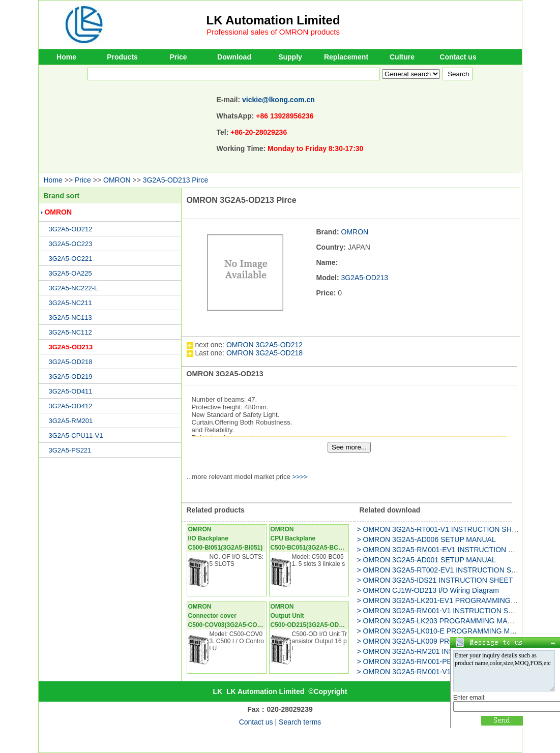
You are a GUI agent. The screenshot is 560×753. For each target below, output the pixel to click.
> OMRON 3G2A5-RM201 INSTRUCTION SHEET (437, 651)
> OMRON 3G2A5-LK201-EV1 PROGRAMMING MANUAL (450, 600)
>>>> (300, 477)
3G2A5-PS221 (70, 450)
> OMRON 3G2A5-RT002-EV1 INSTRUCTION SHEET (444, 570)
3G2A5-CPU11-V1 (76, 435)
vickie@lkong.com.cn (278, 100)
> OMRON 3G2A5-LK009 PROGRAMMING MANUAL (442, 641)
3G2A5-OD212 (71, 229)
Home (66, 57)
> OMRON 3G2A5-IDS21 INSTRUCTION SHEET (435, 580)
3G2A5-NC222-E (74, 288)
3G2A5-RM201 (71, 421)
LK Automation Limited (273, 20)
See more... (349, 447)
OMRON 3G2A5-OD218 (264, 353)
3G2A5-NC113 (70, 318)
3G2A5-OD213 (71, 347)
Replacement (346, 57)
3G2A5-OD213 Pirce (175, 180)
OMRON (117, 180)
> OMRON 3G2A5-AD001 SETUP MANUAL (426, 560)
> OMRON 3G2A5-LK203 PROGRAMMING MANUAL (442, 621)
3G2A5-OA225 (70, 273)
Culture (402, 57)
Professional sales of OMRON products (273, 32)
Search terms (300, 722)
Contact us (458, 57)
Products (122, 57)
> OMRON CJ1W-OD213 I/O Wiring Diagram (428, 590)
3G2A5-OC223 (71, 244)
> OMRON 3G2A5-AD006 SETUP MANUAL (426, 539)
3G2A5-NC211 (70, 303)
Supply (290, 57)
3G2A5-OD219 (71, 376)
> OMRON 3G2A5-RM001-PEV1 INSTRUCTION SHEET (447, 661)
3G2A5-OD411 (71, 391)
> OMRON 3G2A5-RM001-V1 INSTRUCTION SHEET (442, 611)
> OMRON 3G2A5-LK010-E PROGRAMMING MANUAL (445, 631)
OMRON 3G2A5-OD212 (264, 345)
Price (178, 57)
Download (234, 57)
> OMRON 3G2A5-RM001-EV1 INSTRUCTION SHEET (445, 550)
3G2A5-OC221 (71, 259)
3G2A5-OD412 (71, 406)
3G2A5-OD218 (71, 362)
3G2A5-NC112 (70, 332)
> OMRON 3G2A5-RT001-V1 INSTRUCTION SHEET (441, 529)
